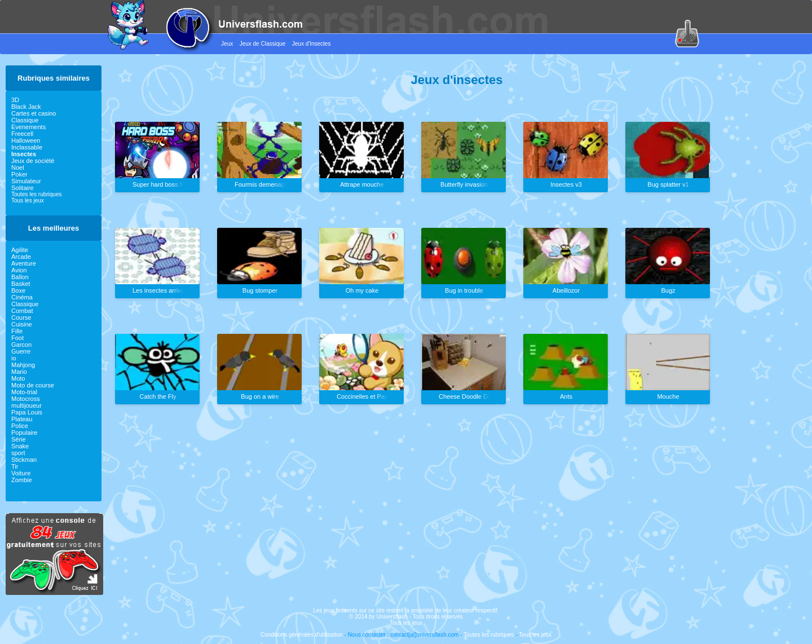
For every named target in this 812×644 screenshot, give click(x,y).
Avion (19, 270)
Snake (20, 446)
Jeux (227, 44)
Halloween (26, 140)
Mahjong (23, 365)
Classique (25, 120)
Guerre (21, 351)
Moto (18, 378)
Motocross (26, 399)
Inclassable (27, 147)
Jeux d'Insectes (312, 44)
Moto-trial (24, 392)
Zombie (22, 480)
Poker (19, 174)
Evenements (28, 127)
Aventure (24, 263)
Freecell (22, 134)
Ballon (20, 277)
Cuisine (22, 324)
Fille (17, 331)
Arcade (21, 257)
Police (20, 426)
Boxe (18, 290)
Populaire (24, 433)
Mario (19, 372)
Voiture (21, 473)
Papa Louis (27, 412)
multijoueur (27, 405)
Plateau (22, 419)
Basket (21, 284)
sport (18, 453)
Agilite (20, 250)
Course (21, 317)
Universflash (392, 617)
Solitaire (23, 188)
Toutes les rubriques (37, 194)
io (14, 358)
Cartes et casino (34, 113)
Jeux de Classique (263, 44)
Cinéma (22, 297)
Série (19, 439)
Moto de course (33, 385)
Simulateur (26, 181)
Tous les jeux (28, 200)
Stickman (24, 460)
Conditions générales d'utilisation (302, 635)
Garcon (21, 345)
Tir (15, 466)
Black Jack (26, 107)
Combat (22, 311)
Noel (18, 167)
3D (15, 100)
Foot (17, 338)
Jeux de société (33, 161)
